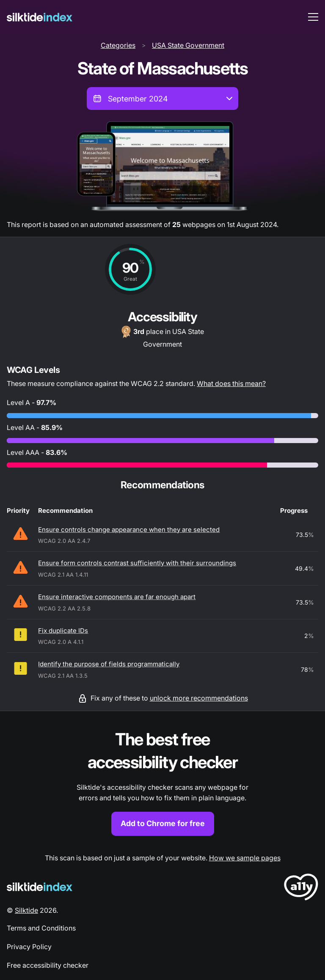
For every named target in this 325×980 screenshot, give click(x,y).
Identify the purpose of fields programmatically (109, 664)
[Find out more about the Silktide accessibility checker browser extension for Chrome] (162, 782)
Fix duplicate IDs (63, 631)
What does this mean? (231, 383)
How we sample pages (245, 858)
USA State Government (188, 45)
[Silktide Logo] (40, 887)
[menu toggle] (313, 17)
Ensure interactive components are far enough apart (117, 597)
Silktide (26, 910)
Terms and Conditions (41, 928)
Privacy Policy (29, 947)
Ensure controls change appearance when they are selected (129, 530)
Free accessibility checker (48, 965)
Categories (118, 45)
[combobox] (162, 99)
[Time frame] (162, 99)
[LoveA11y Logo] (301, 888)
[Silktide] (40, 17)
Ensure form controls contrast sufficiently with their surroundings (137, 563)
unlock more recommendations (199, 698)
